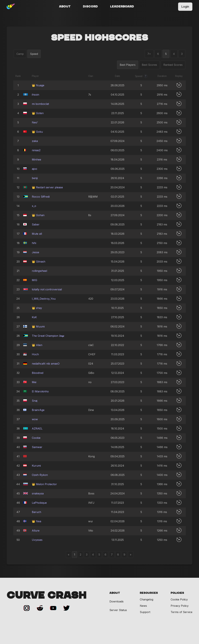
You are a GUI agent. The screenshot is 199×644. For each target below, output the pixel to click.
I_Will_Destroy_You (44, 299)
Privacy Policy (180, 606)
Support (145, 612)
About (65, 7)
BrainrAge (38, 410)
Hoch (35, 354)
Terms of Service (182, 612)
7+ (149, 54)
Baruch (36, 512)
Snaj (35, 401)
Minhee (36, 160)
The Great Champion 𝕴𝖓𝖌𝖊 (48, 336)
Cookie (36, 438)
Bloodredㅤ (38, 373)
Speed (34, 54)
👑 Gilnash (39, 262)
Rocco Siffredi (41, 197)
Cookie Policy (179, 599)
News (143, 606)
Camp (20, 54)
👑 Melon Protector (44, 484)
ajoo (34, 169)
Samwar (37, 447)
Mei (34, 382)
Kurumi (36, 466)
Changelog (147, 599)
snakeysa (38, 493)
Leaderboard (122, 7)
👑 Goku (37, 132)
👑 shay (37, 308)
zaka (35, 141)
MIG (34, 280)
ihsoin (35, 95)
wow (35, 419)
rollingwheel (39, 271)
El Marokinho (40, 391)
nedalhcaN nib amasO (46, 364)
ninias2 (36, 150)
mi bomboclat (40, 104)
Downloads (116, 602)
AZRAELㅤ (37, 429)
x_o (34, 206)
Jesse (35, 252)
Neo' (35, 122)
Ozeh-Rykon (40, 475)
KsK (34, 317)
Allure (36, 531)
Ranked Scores (173, 65)
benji (35, 178)
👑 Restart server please (47, 187)
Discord (90, 7)
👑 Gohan (38, 215)
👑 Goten (38, 113)
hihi (34, 243)
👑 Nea (36, 521)
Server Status (118, 610)
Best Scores (149, 65)
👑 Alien (37, 345)
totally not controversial (47, 289)
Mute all (37, 234)
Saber (36, 224)
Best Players (128, 65)
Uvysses (37, 540)
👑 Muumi (38, 326)
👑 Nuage (38, 85)
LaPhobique (39, 503)
